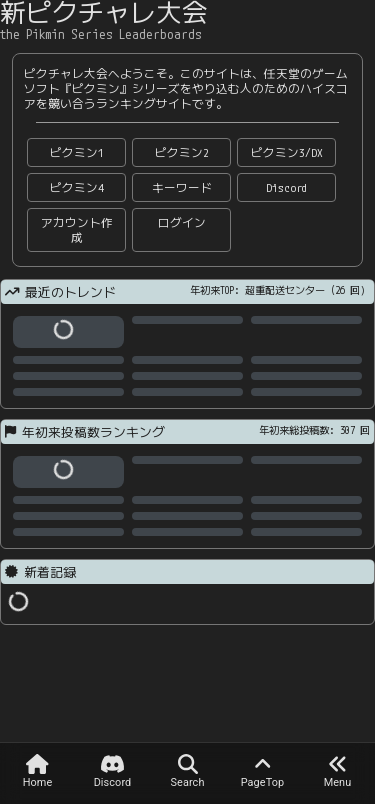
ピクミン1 (77, 152)
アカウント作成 (77, 230)
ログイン (182, 222)
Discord (286, 187)
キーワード (182, 187)
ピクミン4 (77, 187)
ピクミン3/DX (287, 152)
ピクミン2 (182, 152)
